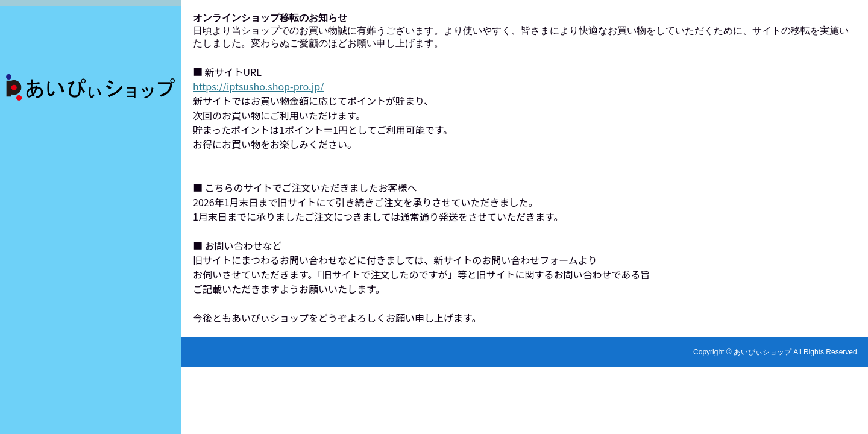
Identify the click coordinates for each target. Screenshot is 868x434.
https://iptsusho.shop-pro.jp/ (258, 86)
